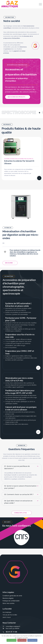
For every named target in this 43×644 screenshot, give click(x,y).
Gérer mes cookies (8, 603)
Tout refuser (22, 640)
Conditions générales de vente (12, 596)
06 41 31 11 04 (11, 632)
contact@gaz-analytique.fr (13, 626)
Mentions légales (8, 598)
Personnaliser (32, 640)
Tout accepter (12, 640)
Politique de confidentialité (11, 601)
